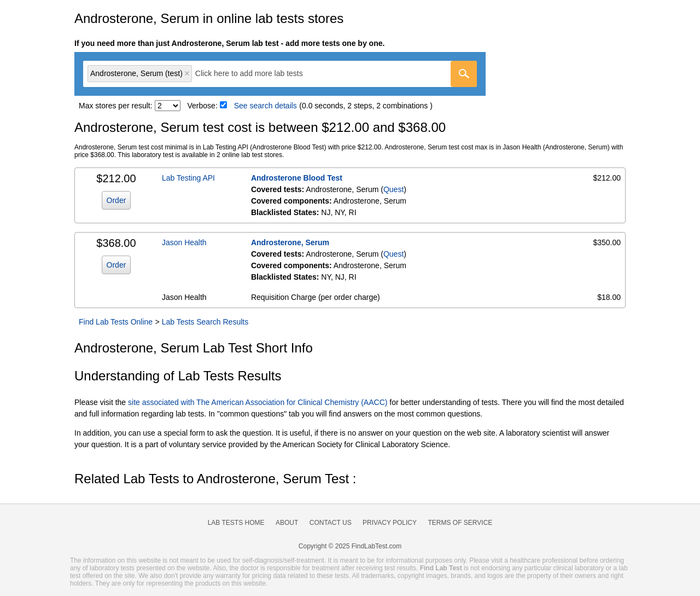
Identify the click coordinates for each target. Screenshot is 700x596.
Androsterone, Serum (290, 242)
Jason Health (184, 242)
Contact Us (331, 523)
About (287, 523)
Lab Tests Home (236, 523)
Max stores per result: (116, 106)
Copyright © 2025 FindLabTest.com (350, 546)
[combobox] (280, 74)
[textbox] (257, 74)
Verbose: (203, 106)
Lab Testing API (188, 178)
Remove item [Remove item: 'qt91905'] (187, 73)
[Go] (464, 74)
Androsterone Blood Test (297, 178)
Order (116, 200)
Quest (393, 189)
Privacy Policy (390, 523)
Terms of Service (460, 523)
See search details (266, 106)
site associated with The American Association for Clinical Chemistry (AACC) (258, 402)
